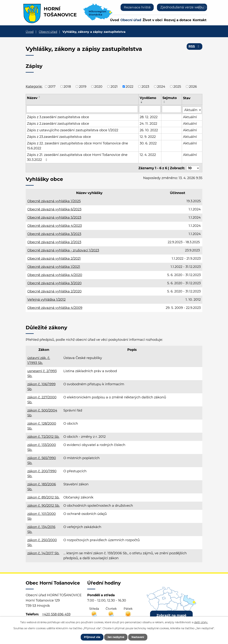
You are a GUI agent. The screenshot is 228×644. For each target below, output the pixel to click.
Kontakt (200, 20)
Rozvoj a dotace (178, 20)
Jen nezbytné (116, 637)
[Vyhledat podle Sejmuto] (172, 109)
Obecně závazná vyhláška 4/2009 (55, 306)
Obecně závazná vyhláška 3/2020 (54, 282)
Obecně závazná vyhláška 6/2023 (54, 208)
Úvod (114, 20)
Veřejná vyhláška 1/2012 (46, 298)
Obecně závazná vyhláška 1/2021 (54, 265)
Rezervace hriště (137, 7)
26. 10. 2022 (149, 129)
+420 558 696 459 (56, 613)
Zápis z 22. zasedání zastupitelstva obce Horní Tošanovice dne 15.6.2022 (77, 145)
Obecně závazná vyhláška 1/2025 (54, 200)
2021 (114, 86)
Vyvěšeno (148, 98)
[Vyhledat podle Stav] (192, 109)
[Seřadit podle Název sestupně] (40, 98)
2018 (67, 86)
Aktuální (190, 116)
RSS (194, 47)
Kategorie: (34, 86)
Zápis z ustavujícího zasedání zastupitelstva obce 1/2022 (73, 129)
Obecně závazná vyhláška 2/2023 (54, 241)
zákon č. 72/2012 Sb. (43, 435)
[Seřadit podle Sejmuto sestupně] (165, 103)
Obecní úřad (131, 20)
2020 (98, 86)
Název (32, 98)
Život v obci (153, 20)
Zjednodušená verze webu (182, 7)
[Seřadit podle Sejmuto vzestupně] (165, 101)
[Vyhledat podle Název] (82, 109)
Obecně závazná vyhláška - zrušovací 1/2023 (63, 249)
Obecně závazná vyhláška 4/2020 (55, 273)
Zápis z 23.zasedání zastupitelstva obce (59, 136)
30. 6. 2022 (148, 143)
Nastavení (140, 637)
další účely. (201, 622)
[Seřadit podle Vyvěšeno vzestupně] (142, 101)
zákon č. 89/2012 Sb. (43, 496)
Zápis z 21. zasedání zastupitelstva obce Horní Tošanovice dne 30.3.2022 (77, 157)
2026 (193, 86)
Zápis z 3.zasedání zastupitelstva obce (58, 116)
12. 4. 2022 (148, 154)
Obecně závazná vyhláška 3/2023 (54, 232)
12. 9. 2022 (148, 136)
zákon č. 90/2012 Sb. (44, 504)
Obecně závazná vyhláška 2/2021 (54, 257)
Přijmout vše (90, 637)
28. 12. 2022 (149, 116)
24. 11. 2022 (149, 123)
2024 (161, 86)
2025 (177, 86)
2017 (52, 86)
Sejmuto (170, 98)
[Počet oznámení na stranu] (193, 166)
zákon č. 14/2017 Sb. (43, 552)
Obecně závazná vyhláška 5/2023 (54, 216)
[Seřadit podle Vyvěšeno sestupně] (142, 103)
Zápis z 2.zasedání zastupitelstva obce (58, 123)
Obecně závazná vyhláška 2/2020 (54, 290)
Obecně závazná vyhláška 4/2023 (55, 224)
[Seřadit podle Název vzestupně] (40, 96)
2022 (129, 86)
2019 (83, 86)
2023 (145, 86)
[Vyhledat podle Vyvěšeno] (150, 109)
